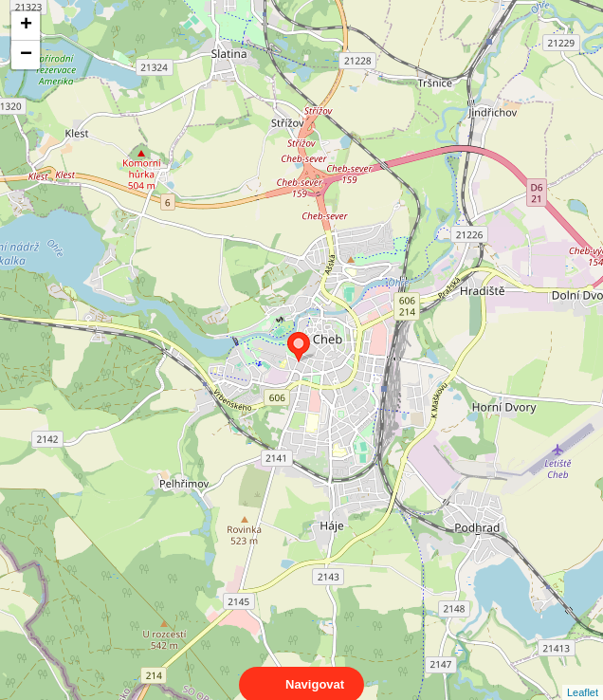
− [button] (26, 55)
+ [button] (26, 26)
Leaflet (583, 675)
